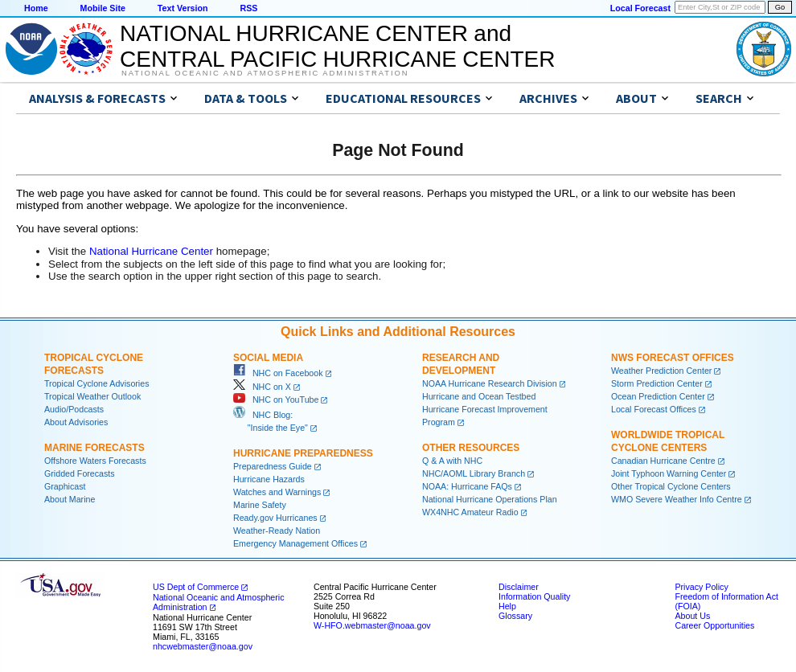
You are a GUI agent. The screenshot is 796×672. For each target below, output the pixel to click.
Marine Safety (260, 505)
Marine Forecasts (94, 448)
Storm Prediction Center (657, 383)
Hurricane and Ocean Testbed (479, 396)
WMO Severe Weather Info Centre (677, 499)
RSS (248, 8)
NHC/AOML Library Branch (474, 473)
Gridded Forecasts (80, 473)
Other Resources (471, 448)
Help (507, 606)
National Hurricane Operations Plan (490, 499)
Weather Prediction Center (661, 371)
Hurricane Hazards (269, 479)
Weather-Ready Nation (277, 531)
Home (36, 8)
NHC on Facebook (278, 373)
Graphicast (65, 486)
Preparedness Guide (273, 466)
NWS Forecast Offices (673, 358)
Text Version (183, 8)
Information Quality (534, 596)
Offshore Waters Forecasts (95, 461)
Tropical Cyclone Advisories (97, 383)
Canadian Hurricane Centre (663, 461)
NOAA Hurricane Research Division (490, 383)
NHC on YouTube (276, 400)
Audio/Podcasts (74, 409)
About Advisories (76, 422)
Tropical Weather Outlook (92, 396)
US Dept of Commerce (196, 587)
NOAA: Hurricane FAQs (467, 486)
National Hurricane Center (151, 251)
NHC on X (262, 387)
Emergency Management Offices (295, 543)
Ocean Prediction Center (658, 396)
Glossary (515, 616)
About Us (692, 616)
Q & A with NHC (452, 461)
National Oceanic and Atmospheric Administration (265, 73)
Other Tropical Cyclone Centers (671, 486)
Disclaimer (519, 587)
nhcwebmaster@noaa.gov (203, 646)
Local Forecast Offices (654, 409)
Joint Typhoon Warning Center (669, 473)
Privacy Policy (701, 587)
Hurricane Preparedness (303, 453)
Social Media (268, 358)
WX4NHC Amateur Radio (470, 512)
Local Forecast (640, 8)
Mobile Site (103, 8)
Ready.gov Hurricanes (275, 518)
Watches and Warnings (277, 492)
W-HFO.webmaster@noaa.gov (372, 625)
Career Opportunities (714, 625)
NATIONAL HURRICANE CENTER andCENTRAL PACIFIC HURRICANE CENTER (337, 46)
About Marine (70, 499)
